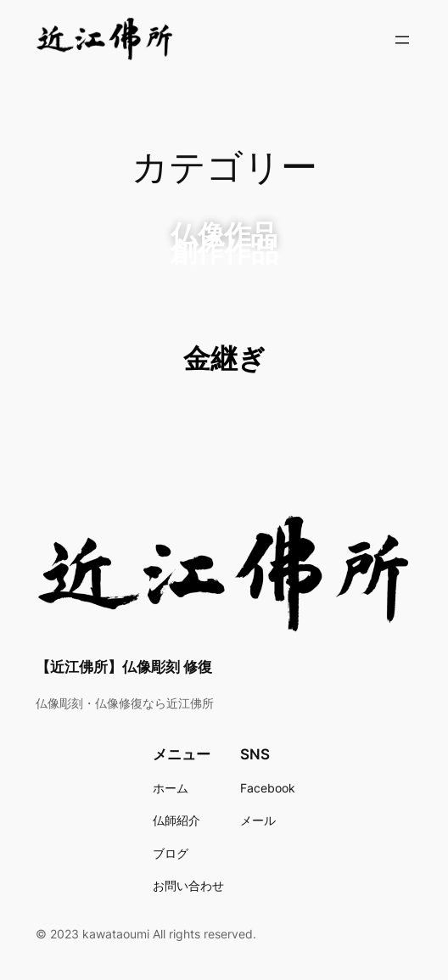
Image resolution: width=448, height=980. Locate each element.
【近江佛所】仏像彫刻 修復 (124, 667)
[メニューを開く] (402, 40)
